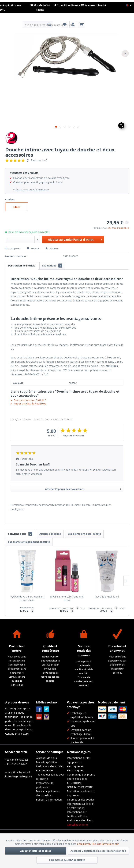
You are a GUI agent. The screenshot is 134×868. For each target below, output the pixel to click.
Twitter (46, 709)
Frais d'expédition (46, 762)
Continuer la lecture (17, 734)
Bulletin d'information (49, 800)
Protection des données (81, 791)
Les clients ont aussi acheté (84, 534)
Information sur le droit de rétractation (81, 806)
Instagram (46, 717)
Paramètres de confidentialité (67, 860)
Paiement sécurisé (94, 5)
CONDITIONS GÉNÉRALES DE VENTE (80, 785)
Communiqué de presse (81, 775)
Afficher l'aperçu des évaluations (83, 488)
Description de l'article (22, 266)
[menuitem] (38, 24)
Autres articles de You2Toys (28, 403)
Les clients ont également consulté (29, 542)
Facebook (39, 709)
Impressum (74, 795)
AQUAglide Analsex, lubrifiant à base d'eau (27, 598)
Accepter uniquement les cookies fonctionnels (98, 851)
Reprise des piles (77, 779)
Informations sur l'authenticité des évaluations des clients (80, 816)
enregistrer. (84, 844)
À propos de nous (46, 758)
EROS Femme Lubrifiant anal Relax (67, 598)
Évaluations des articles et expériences (50, 768)
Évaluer (52, 248)
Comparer (13, 248)
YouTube (39, 717)
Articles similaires (50, 534)
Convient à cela (20, 534)
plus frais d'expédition (118, 228)
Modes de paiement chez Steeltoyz (48, 793)
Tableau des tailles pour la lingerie (50, 777)
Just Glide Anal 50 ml (107, 597)
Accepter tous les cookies (36, 851)
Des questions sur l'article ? (28, 400)
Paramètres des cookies (81, 800)
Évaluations (52, 266)
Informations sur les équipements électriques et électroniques (79, 764)
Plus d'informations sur (106, 844)
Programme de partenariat (45, 785)
